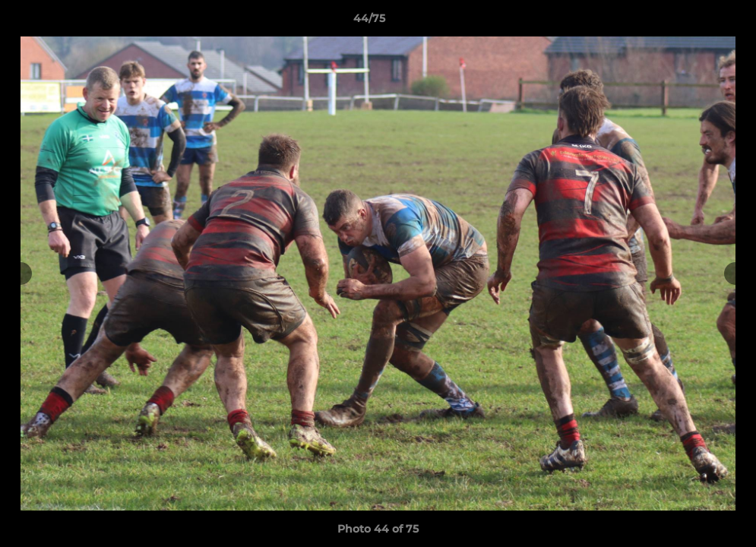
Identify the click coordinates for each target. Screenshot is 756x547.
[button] (692, 22)
